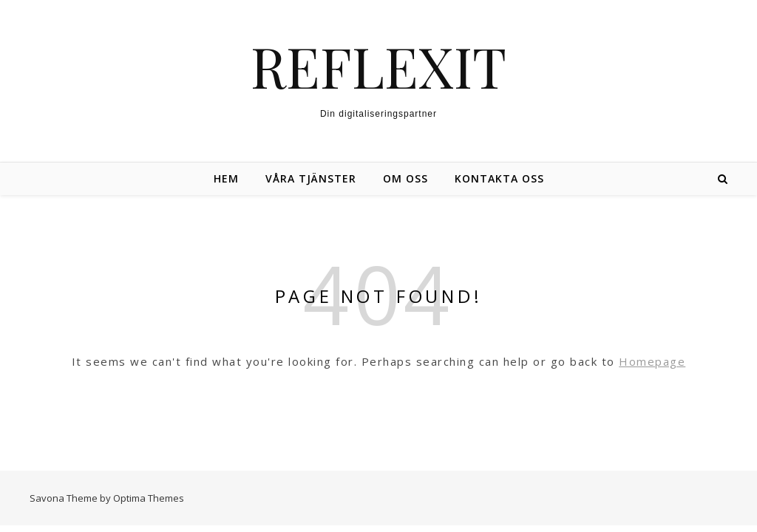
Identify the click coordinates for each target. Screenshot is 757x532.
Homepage (652, 361)
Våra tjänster (311, 178)
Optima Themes (149, 498)
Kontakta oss (499, 178)
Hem (226, 178)
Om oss (405, 178)
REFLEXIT (378, 66)
